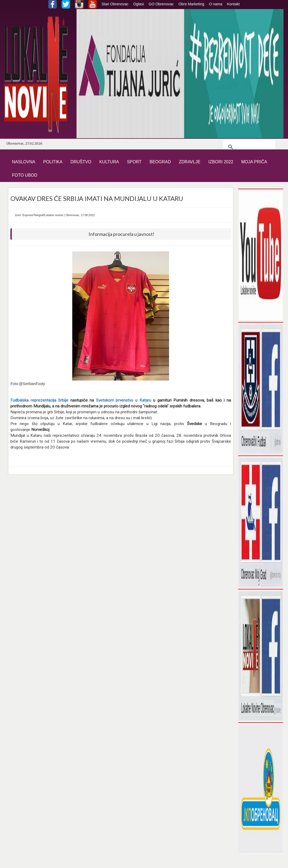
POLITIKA (53, 162)
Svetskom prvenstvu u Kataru (124, 400)
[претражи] (248, 147)
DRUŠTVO (81, 162)
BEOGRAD (160, 162)
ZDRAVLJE (190, 162)
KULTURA (109, 162)
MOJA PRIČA (254, 162)
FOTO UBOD (25, 175)
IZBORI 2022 (221, 162)
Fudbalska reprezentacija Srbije (39, 400)
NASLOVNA (24, 162)
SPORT (134, 162)
